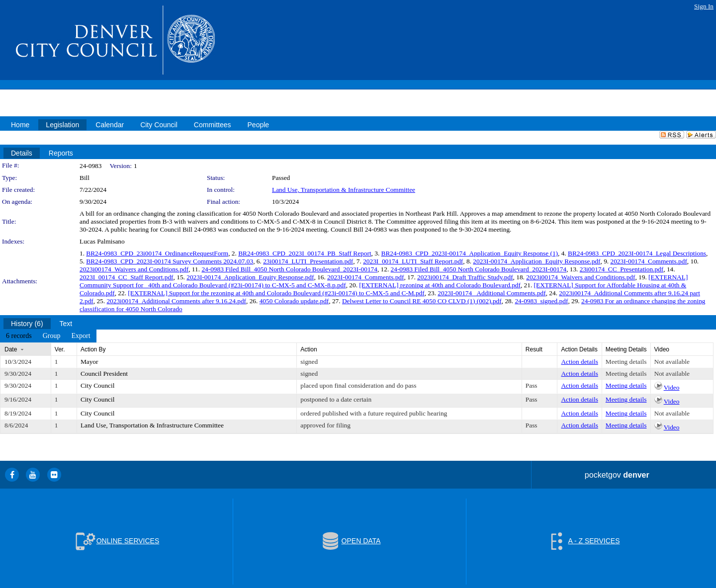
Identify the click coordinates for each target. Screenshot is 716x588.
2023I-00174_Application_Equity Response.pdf (537, 261)
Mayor (89, 362)
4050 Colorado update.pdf (294, 301)
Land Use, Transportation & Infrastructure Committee (344, 190)
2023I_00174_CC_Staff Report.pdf (127, 277)
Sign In (704, 6)
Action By (93, 349)
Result (534, 349)
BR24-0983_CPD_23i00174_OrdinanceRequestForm (157, 253)
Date (11, 349)
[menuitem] (19, 336)
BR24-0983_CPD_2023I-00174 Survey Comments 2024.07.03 (170, 261)
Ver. (60, 349)
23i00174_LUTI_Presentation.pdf (308, 261)
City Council (98, 385)
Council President (104, 374)
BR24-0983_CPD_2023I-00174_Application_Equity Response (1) (470, 253)
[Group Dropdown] (52, 336)
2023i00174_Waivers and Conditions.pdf (134, 269)
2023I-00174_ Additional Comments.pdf (492, 293)
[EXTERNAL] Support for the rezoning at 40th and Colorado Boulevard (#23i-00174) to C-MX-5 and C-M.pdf (276, 293)
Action (309, 349)
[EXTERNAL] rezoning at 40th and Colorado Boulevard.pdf (440, 285)
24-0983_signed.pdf (541, 301)
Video (672, 387)
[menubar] (48, 336)
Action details (579, 362)
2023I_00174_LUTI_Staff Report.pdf (413, 261)
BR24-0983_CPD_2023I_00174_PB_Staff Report (305, 253)
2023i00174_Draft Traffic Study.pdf (465, 277)
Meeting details (626, 362)
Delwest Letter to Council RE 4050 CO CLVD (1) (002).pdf (422, 301)
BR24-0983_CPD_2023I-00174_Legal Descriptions (637, 253)
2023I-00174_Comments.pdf (648, 261)
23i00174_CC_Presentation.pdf (622, 269)
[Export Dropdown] (81, 336)
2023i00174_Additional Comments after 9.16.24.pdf (176, 301)
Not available (672, 362)
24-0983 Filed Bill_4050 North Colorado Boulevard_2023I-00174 (289, 269)
